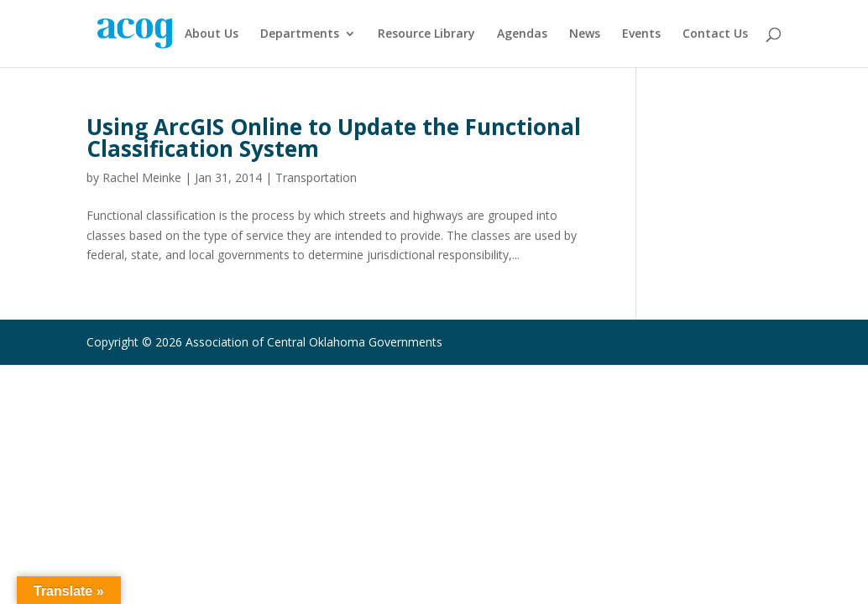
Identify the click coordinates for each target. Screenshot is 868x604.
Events (641, 34)
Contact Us (715, 34)
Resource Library (426, 34)
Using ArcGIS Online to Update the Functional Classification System (334, 138)
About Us (212, 34)
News (585, 34)
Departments (300, 34)
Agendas (522, 34)
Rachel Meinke (142, 177)
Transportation (316, 177)
